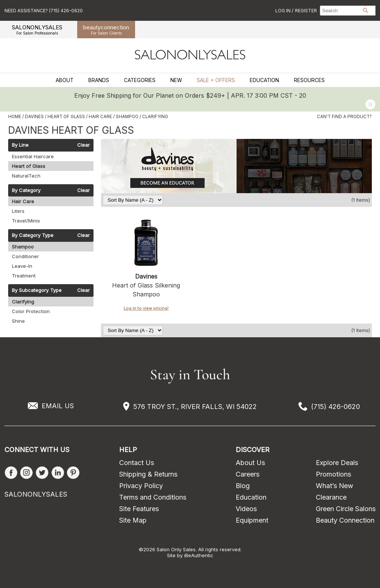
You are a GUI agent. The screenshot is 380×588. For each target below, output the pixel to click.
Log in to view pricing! (146, 308)
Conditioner (25, 256)
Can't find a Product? (344, 117)
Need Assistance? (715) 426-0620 (44, 11)
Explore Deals (337, 463)
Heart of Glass (29, 166)
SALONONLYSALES (37, 30)
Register (306, 11)
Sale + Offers (216, 80)
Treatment (24, 276)
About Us (250, 463)
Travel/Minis (26, 221)
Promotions (333, 474)
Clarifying (23, 302)
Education (264, 80)
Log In (284, 11)
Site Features (139, 509)
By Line (20, 145)
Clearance (331, 497)
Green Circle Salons (346, 509)
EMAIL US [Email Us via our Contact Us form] (58, 406)
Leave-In (22, 266)
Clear (83, 145)
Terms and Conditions (153, 497)
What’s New (335, 486)
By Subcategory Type (37, 290)
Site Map (133, 520)
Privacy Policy (141, 486)
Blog (243, 486)
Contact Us (137, 463)
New (176, 80)
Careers (248, 474)
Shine (18, 321)
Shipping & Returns (148, 474)
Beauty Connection (345, 520)
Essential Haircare (33, 156)
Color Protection (31, 311)
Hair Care (23, 201)
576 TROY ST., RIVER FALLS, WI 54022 (195, 407)
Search (366, 10)
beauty (106, 30)
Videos (246, 509)
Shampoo (23, 247)
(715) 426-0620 (335, 407)
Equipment (252, 520)
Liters (18, 211)
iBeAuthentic (199, 555)
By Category (26, 191)
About (65, 80)
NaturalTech (26, 176)
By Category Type (33, 235)
